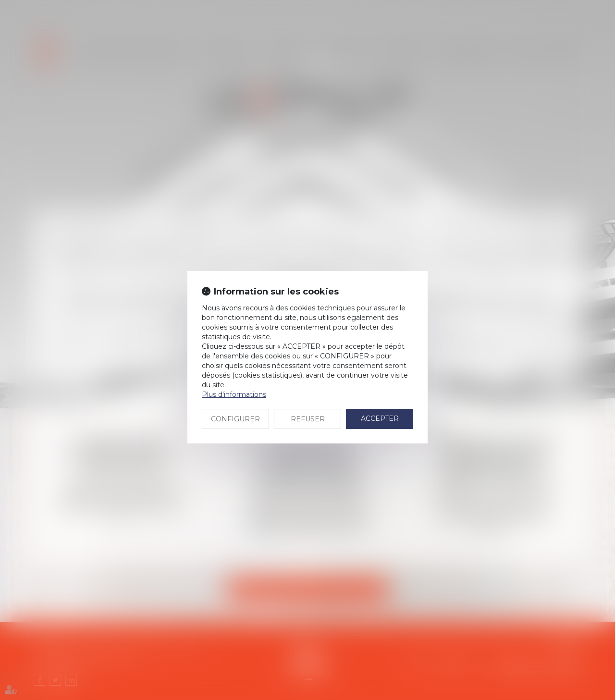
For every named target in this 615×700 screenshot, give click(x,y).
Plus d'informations (234, 394)
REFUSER (308, 419)
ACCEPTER (380, 418)
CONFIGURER (235, 419)
